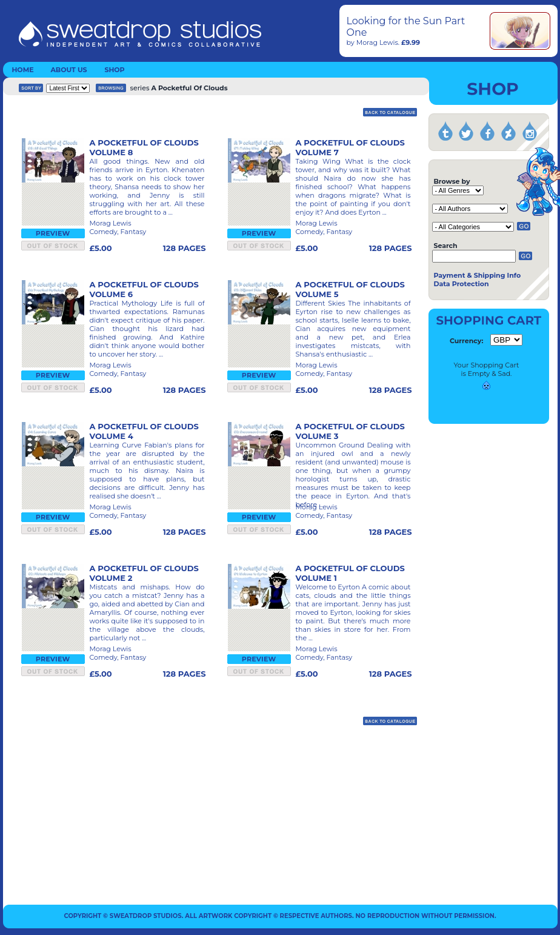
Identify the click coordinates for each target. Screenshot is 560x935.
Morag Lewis (377, 42)
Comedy (104, 232)
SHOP (114, 70)
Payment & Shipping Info (477, 275)
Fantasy (133, 232)
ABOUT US (68, 70)
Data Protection (461, 284)
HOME (22, 70)
